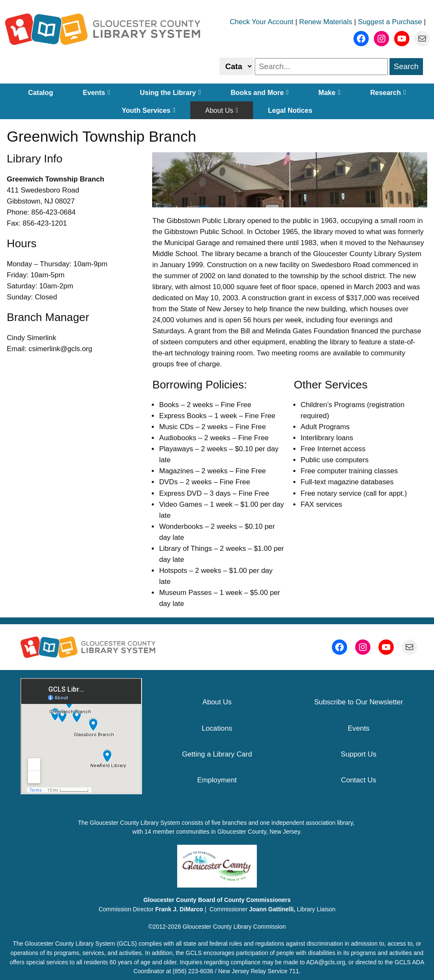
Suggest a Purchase (390, 22)
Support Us (359, 754)
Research (388, 92)
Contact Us (359, 780)
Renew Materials (326, 22)
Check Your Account (262, 22)
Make (329, 92)
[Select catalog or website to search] (236, 66)
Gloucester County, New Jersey (259, 832)
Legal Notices (290, 110)
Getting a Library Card (217, 754)
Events (96, 92)
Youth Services (149, 110)
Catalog (40, 92)
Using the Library (170, 92)
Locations (217, 728)
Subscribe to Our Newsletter (359, 702)
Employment (217, 780)
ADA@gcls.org (325, 962)
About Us (222, 110)
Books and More (260, 92)
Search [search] (406, 66)
